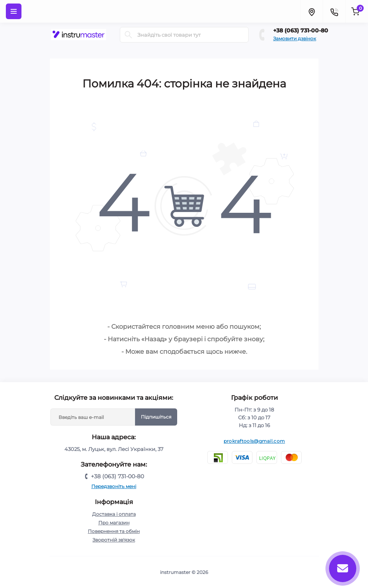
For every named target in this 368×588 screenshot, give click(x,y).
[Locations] (311, 11)
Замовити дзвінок (295, 38)
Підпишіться (156, 417)
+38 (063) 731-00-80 (301, 30)
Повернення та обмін (114, 531)
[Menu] (14, 11)
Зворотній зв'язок (114, 540)
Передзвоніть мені (114, 486)
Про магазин (114, 523)
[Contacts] (334, 11)
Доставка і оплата (114, 514)
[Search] (128, 35)
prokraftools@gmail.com (254, 441)
